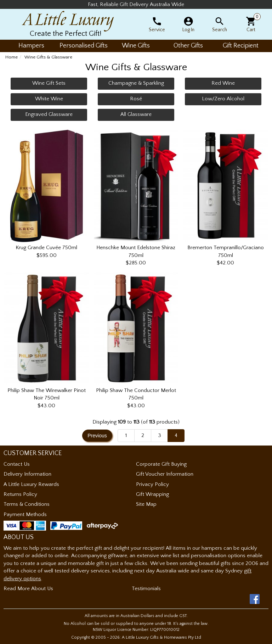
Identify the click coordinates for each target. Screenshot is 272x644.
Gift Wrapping (152, 494)
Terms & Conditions (27, 504)
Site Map (146, 504)
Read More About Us (28, 589)
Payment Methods (25, 514)
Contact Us (17, 464)
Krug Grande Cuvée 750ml (46, 248)
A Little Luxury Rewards (31, 484)
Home (12, 57)
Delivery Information (27, 474)
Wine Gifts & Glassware (48, 57)
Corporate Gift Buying (161, 464)
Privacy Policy (152, 484)
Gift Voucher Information (165, 474)
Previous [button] (97, 436)
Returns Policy (20, 494)
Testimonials (146, 589)
